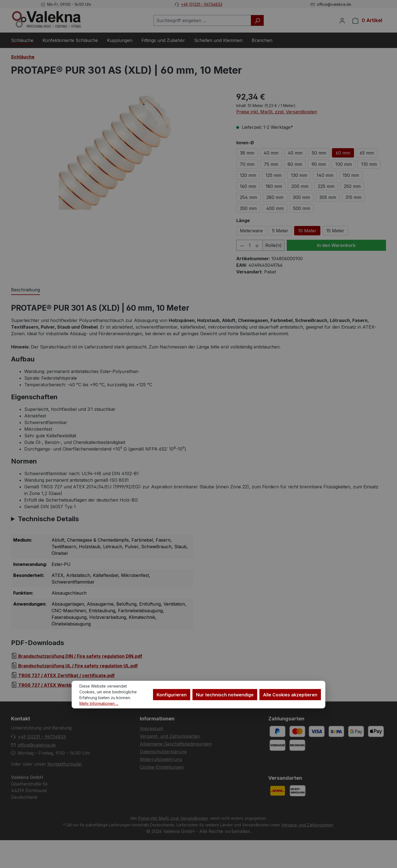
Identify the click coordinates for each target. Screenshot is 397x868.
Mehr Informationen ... (99, 703)
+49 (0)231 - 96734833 (202, 4)
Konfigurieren (172, 694)
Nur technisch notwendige (225, 694)
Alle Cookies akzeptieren (290, 694)
